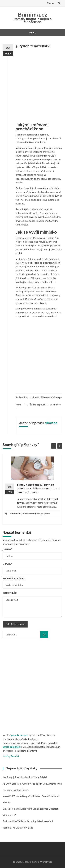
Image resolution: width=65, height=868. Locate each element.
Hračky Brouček (11, 756)
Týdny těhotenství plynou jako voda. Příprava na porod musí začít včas (38, 489)
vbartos (57, 405)
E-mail (8, 564)
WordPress (46, 862)
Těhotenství (15, 514)
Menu (50, 3)
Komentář (10, 593)
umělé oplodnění (12, 747)
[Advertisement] (32, 86)
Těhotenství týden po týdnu (36, 514)
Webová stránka (14, 578)
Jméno (7, 549)
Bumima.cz (33, 15)
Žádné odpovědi (38, 405)
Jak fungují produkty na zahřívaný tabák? (25, 777)
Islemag (17, 862)
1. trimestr (34, 397)
